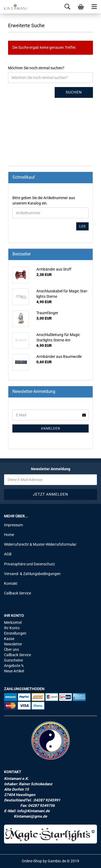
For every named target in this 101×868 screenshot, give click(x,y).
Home (9, 535)
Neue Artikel (14, 671)
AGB (8, 554)
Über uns (11, 649)
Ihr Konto (12, 628)
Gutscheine (13, 660)
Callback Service (18, 593)
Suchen (74, 92)
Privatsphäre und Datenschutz (29, 564)
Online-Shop (32, 861)
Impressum (13, 525)
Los (82, 226)
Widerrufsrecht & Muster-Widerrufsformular (40, 544)
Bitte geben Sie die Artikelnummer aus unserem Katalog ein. (44, 200)
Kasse (9, 639)
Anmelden (51, 428)
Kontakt (11, 583)
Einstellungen (15, 633)
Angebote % (14, 666)
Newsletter (13, 644)
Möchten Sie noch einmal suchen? (36, 68)
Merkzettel (13, 623)
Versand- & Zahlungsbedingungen (32, 574)
